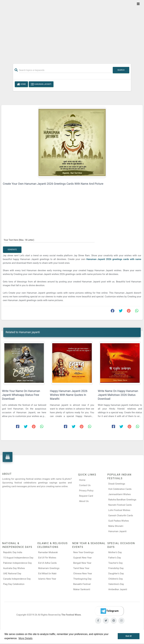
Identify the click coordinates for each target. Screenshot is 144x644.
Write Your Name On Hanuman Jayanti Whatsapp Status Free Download (21, 395)
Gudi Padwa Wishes (118, 521)
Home (21, 84)
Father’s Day (115, 558)
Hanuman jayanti (41, 84)
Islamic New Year (47, 579)
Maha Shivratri (116, 526)
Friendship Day (116, 568)
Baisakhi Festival (82, 584)
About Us (84, 501)
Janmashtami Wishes (119, 494)
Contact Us (85, 485)
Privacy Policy (86, 491)
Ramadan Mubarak (48, 552)
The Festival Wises (71, 615)
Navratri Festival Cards (120, 505)
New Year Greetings (83, 552)
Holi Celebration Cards (120, 489)
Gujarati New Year (82, 558)
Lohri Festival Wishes (119, 510)
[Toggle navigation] (138, 4)
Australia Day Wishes (14, 568)
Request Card (86, 496)
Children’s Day (116, 579)
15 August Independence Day (18, 558)
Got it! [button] (129, 636)
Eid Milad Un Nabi (47, 574)
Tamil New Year (81, 568)
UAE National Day (12, 574)
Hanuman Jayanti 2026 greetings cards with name (114, 259)
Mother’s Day (115, 552)
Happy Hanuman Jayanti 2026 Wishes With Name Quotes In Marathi (69, 395)
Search (121, 70)
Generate (12, 250)
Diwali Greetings (117, 484)
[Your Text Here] (49, 240)
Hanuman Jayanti (117, 531)
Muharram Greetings (49, 568)
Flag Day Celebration (14, 584)
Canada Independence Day (17, 579)
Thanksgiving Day (82, 579)
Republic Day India (13, 552)
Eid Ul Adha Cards (48, 563)
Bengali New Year (82, 563)
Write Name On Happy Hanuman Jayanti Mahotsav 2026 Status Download (118, 395)
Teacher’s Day (116, 563)
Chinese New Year (83, 574)
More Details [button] (26, 638)
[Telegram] (109, 611)
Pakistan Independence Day (17, 563)
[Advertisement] (72, 30)
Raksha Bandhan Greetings (122, 500)
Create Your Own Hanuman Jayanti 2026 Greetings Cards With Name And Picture (53, 184)
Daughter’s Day (116, 574)
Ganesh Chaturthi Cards (121, 515)
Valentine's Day (116, 584)
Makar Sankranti (82, 589)
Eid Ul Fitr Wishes (47, 558)
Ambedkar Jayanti (118, 589)
